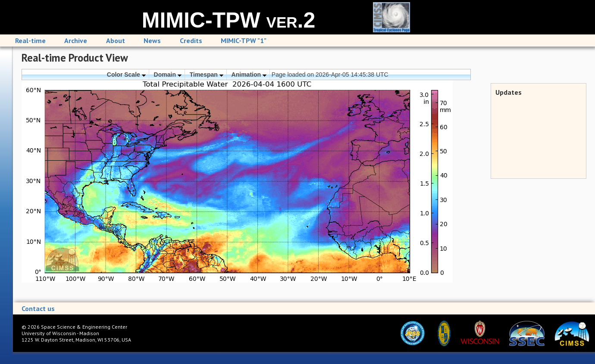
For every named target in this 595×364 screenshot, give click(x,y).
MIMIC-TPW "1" (244, 40)
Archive (76, 40)
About (116, 40)
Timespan (207, 75)
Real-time (30, 40)
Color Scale (126, 75)
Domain (168, 75)
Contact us (38, 308)
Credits (191, 40)
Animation (249, 75)
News (152, 40)
